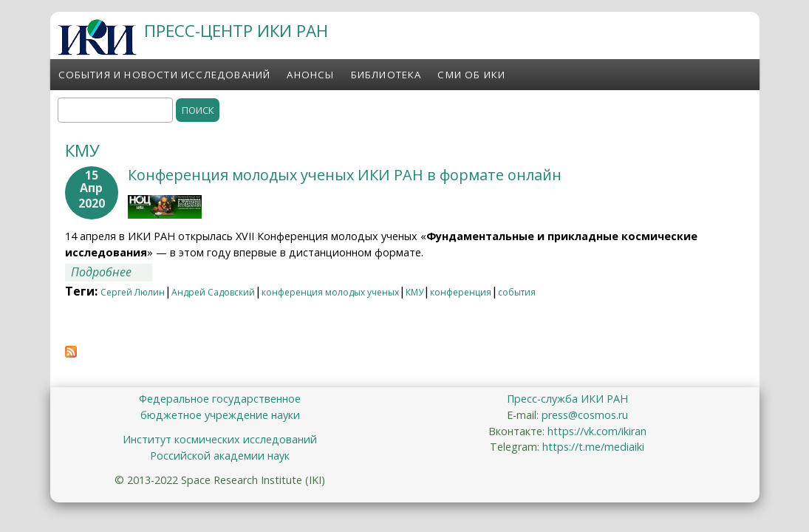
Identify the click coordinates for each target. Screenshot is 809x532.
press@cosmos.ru (585, 415)
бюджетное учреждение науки (220, 415)
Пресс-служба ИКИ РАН (567, 399)
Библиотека (386, 75)
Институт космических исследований (220, 439)
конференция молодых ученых (330, 292)
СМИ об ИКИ (471, 75)
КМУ (414, 292)
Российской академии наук (220, 456)
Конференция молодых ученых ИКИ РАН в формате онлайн (345, 175)
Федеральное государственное (220, 399)
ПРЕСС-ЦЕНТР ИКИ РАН (236, 31)
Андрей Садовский (213, 292)
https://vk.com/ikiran (597, 431)
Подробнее (112, 272)
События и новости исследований (165, 75)
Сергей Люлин (133, 292)
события (517, 292)
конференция (461, 292)
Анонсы (310, 75)
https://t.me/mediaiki (593, 447)
